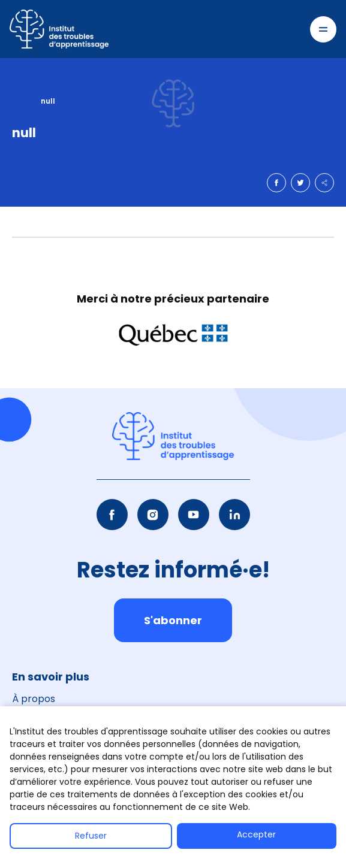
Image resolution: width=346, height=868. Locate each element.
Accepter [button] (256, 834)
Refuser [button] (91, 836)
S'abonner (173, 620)
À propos (34, 699)
